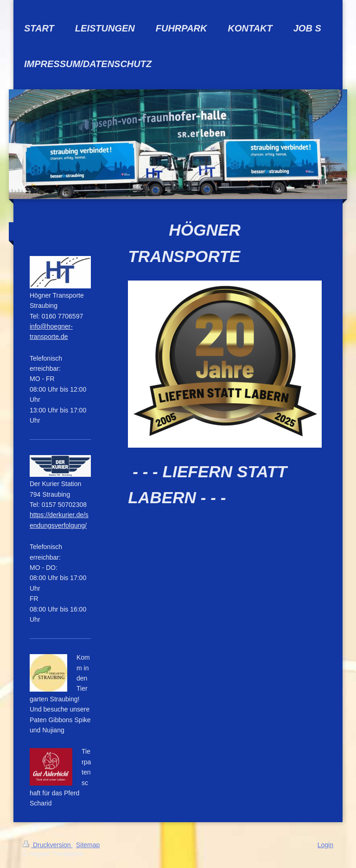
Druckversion (48, 845)
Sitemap (88, 845)
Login (325, 845)
